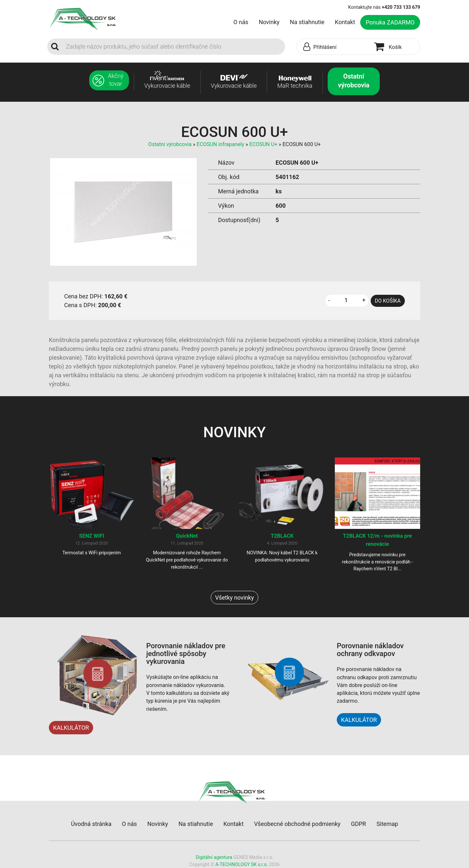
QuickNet (187, 536)
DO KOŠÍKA (388, 301)
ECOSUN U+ (263, 144)
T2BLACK (282, 536)
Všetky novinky (234, 598)
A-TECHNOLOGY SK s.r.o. (242, 865)
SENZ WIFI (92, 536)
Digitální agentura (214, 857)
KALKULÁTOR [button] (359, 720)
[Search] (174, 47)
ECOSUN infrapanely (220, 144)
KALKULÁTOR (71, 728)
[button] (334, 47)
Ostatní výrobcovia (170, 144)
